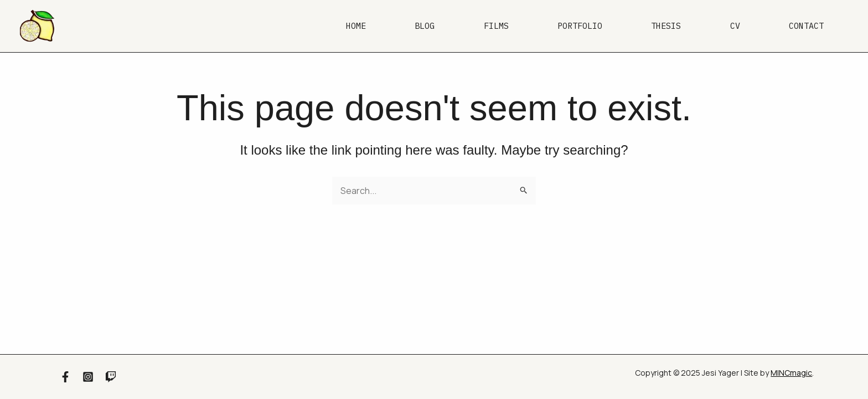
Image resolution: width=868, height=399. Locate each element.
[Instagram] (88, 377)
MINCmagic (791, 373)
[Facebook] (65, 377)
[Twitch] (111, 377)
